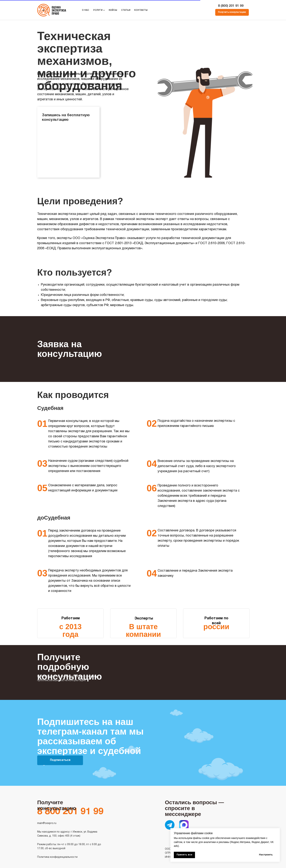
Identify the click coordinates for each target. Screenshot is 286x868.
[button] (232, 12)
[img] (170, 825)
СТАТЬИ (126, 10)
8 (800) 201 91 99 (231, 6)
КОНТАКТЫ (141, 10)
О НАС (85, 10)
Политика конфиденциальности (57, 857)
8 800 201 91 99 (70, 812)
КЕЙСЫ (113, 10)
